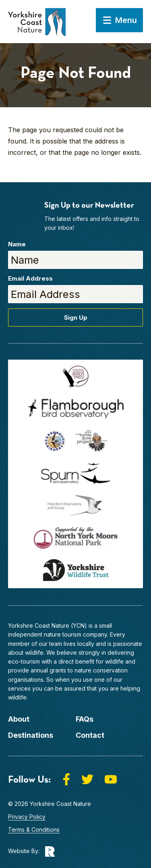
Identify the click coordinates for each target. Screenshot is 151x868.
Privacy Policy (27, 817)
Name (17, 244)
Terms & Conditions (34, 829)
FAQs (85, 719)
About (19, 719)
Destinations (31, 735)
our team (50, 644)
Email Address (30, 278)
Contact (90, 735)
